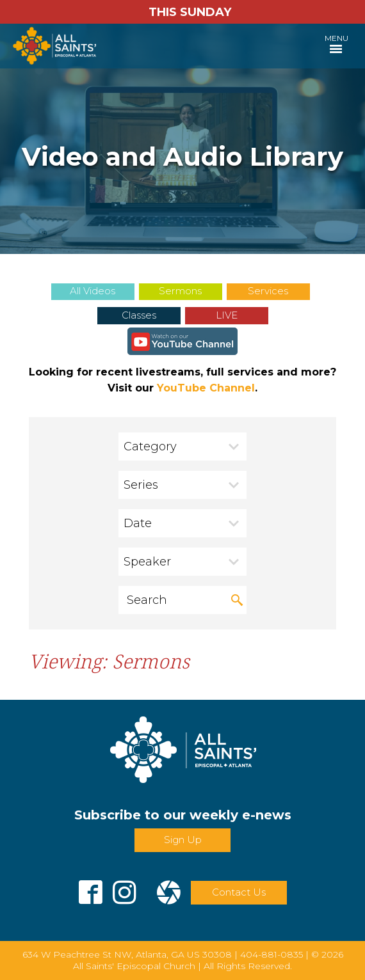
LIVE (227, 315)
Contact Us (239, 892)
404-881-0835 (272, 954)
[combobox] (182, 447)
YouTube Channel (206, 388)
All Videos (93, 291)
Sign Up (183, 840)
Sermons (180, 291)
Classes (139, 315)
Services (268, 291)
